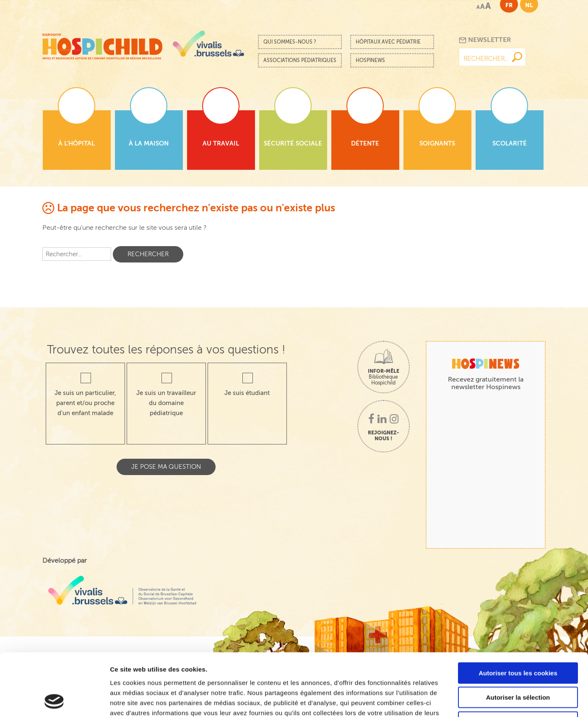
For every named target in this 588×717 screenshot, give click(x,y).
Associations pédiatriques (300, 60)
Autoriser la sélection (518, 639)
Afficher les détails (462, 700)
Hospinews (370, 60)
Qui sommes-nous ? (290, 42)
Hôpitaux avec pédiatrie (388, 42)
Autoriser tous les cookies (518, 614)
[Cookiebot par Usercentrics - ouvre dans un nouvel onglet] (54, 701)
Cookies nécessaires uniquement (518, 664)
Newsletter (485, 40)
